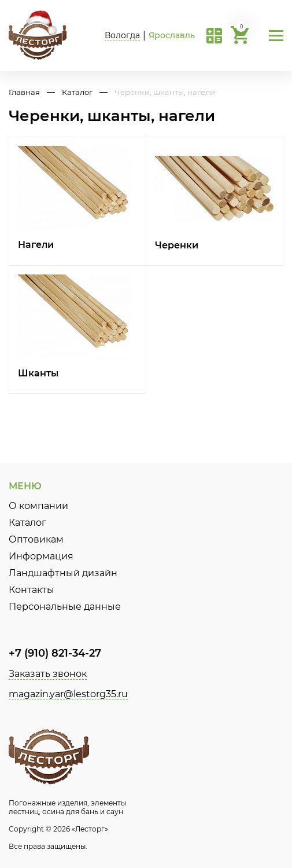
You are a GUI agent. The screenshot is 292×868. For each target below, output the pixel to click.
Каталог (77, 92)
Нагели (36, 245)
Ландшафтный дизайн (63, 573)
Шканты (38, 373)
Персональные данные (65, 607)
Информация (41, 556)
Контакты (32, 590)
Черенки (177, 245)
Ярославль (172, 35)
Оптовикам (36, 539)
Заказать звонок (48, 674)
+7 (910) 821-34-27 (55, 653)
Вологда (122, 35)
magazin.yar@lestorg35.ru (68, 694)
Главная (24, 92)
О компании (38, 506)
